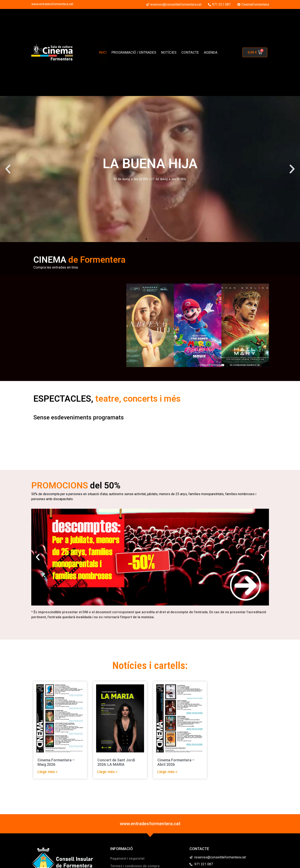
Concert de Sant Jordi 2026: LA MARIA (116, 762)
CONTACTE (190, 52)
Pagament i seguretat (127, 859)
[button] (8, 169)
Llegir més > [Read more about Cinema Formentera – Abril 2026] (167, 772)
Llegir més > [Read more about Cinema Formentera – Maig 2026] (48, 772)
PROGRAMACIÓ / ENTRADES (134, 52)
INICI (103, 52)
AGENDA (211, 52)
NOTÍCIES (169, 52)
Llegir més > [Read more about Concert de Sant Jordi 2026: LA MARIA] (107, 772)
